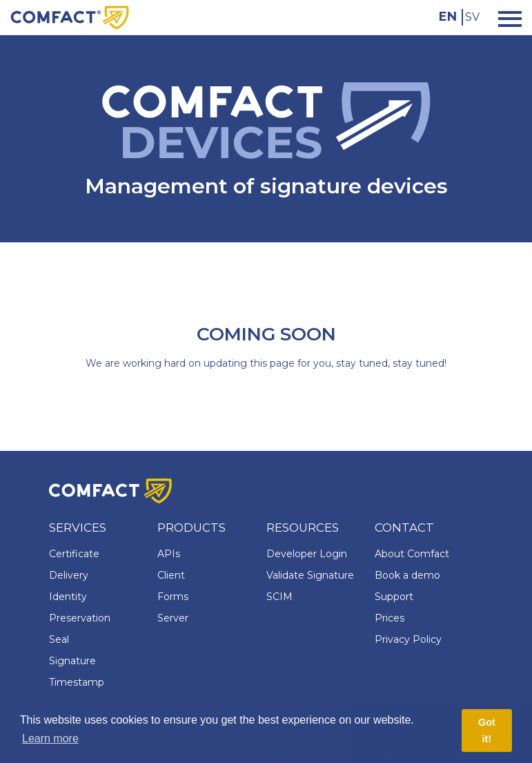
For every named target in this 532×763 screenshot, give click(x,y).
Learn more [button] (50, 738)
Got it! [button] (487, 731)
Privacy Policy (408, 639)
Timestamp (77, 682)
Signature (72, 661)
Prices (390, 618)
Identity (68, 597)
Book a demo (407, 575)
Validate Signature (310, 575)
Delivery (69, 575)
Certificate (74, 554)
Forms (173, 597)
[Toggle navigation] (506, 18)
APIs (169, 554)
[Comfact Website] (70, 17)
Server (173, 618)
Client (171, 575)
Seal (59, 639)
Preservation (80, 618)
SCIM (279, 597)
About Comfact (412, 554)
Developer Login (307, 554)
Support (394, 597)
